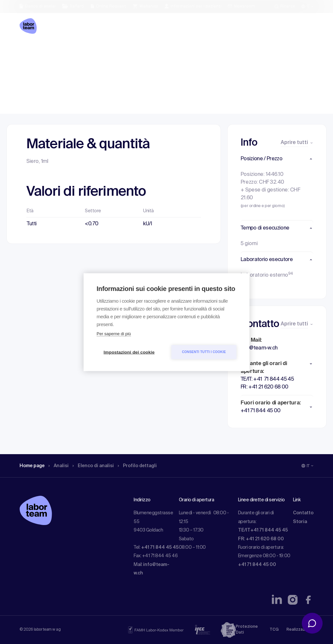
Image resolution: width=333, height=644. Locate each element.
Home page (33, 50)
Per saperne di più (114, 333)
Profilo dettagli (141, 50)
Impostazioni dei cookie (129, 352)
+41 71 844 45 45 (160, 547)
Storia (300, 522)
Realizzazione (300, 630)
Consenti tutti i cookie (204, 352)
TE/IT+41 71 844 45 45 (263, 530)
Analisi (62, 50)
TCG (274, 630)
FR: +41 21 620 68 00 (261, 539)
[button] (277, 159)
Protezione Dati (247, 630)
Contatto (303, 513)
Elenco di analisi (95, 50)
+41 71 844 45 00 (257, 565)
